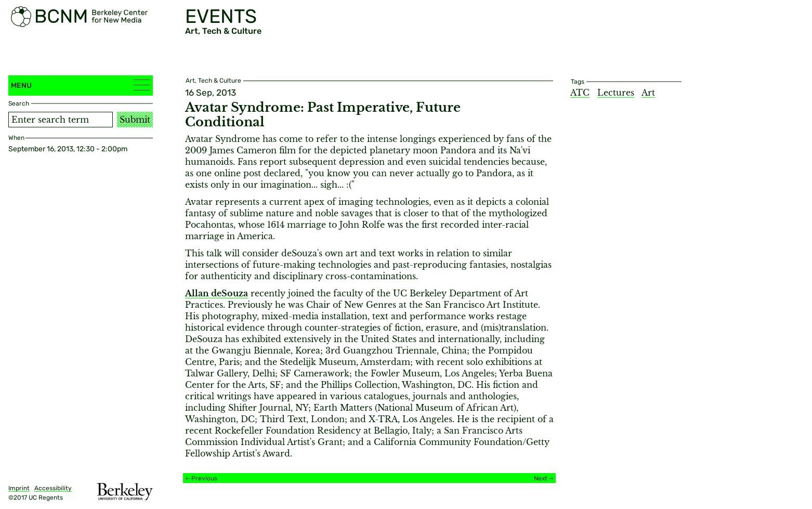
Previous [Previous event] (204, 478)
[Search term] (61, 120)
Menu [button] (81, 85)
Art (648, 93)
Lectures (616, 93)
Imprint (19, 488)
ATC (580, 93)
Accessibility (53, 488)
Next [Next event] (541, 478)
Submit (135, 120)
